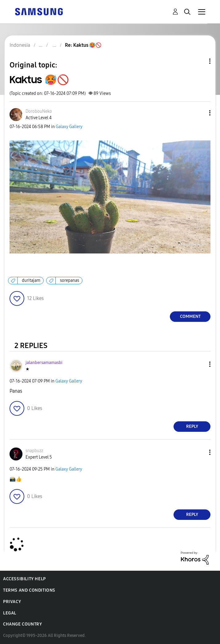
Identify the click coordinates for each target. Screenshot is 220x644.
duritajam (31, 280)
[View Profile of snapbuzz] (34, 451)
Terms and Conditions (29, 590)
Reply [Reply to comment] (192, 426)
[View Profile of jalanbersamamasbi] (44, 363)
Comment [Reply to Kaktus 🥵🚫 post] (190, 316)
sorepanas (70, 280)
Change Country (22, 624)
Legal (10, 613)
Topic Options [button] (199, 61)
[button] (200, 113)
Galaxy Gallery (69, 127)
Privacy (12, 602)
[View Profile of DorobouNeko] (39, 111)
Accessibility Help (24, 579)
